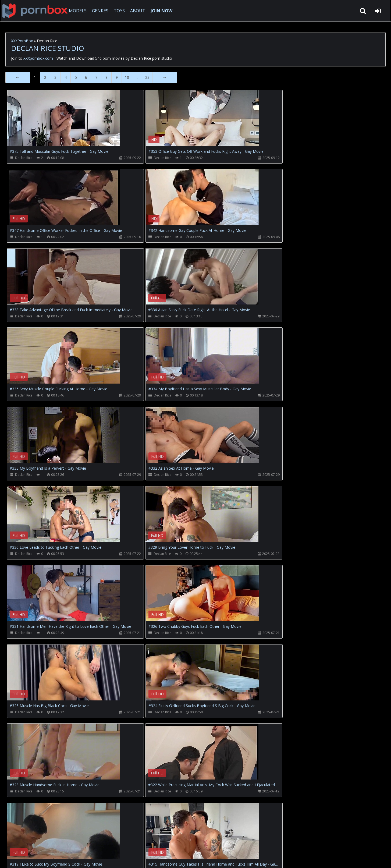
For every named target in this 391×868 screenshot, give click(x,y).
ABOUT (139, 11)
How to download (94, 843)
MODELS (79, 11)
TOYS (120, 11)
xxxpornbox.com (46, 858)
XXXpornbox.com (35, 11)
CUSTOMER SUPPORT (49, 843)
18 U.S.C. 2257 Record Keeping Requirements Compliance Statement (179, 858)
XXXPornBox (22, 41)
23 (147, 77)
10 (127, 77)
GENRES (101, 11)
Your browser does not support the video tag (63, 122)
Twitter (128, 843)
